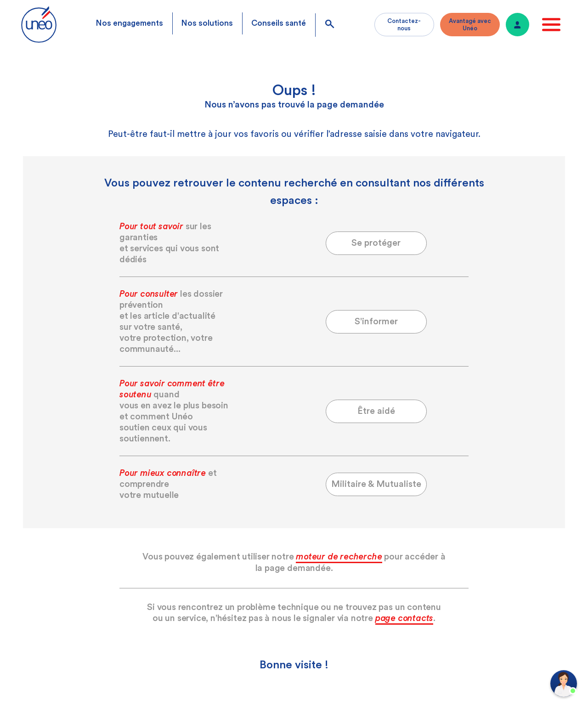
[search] (330, 25)
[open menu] (551, 25)
